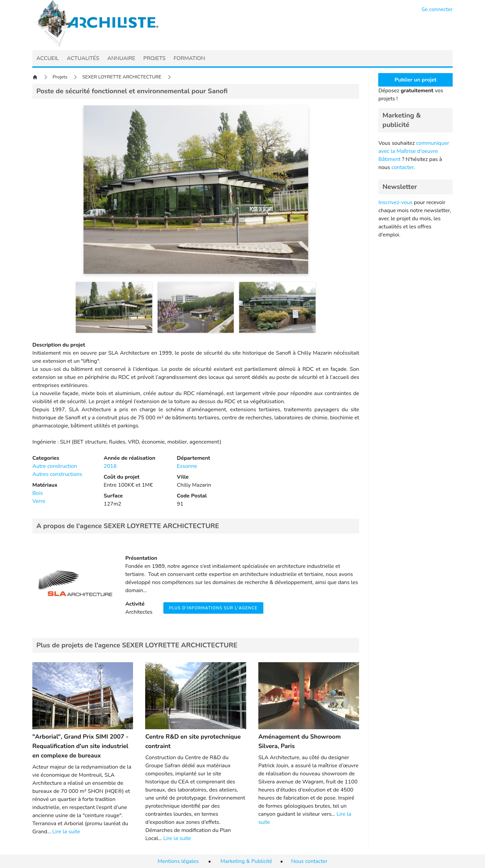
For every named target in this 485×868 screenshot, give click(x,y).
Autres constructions (57, 474)
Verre (39, 501)
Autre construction (55, 466)
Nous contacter (309, 861)
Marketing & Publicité (246, 861)
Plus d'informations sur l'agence (213, 608)
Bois (38, 493)
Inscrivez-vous (395, 202)
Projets (60, 77)
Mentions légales (178, 861)
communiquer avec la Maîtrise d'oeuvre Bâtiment (414, 151)
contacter (402, 167)
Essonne (187, 466)
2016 (110, 466)
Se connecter (437, 9)
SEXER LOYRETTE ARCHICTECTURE (122, 77)
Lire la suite (66, 832)
